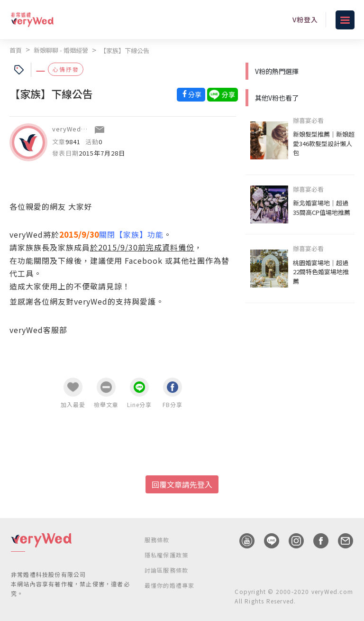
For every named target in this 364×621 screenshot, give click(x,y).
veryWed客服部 (77, 129)
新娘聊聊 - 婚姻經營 (61, 50)
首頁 (16, 50)
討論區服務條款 (166, 570)
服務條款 (157, 540)
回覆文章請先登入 (182, 484)
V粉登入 (305, 19)
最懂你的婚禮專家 (170, 585)
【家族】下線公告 (125, 51)
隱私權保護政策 (166, 555)
